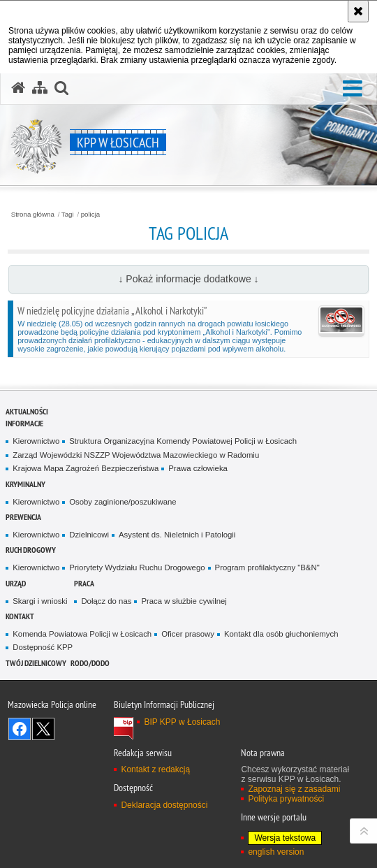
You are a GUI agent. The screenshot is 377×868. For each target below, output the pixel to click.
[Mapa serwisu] (40, 88)
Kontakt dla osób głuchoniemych (281, 634)
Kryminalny (25, 484)
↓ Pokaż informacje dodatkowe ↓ (188, 279)
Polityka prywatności (286, 799)
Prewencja (23, 517)
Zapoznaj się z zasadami (294, 789)
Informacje (24, 423)
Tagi (68, 215)
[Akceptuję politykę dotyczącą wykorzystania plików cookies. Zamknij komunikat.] (358, 11)
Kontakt (20, 616)
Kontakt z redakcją (155, 769)
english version (276, 852)
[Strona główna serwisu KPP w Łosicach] (18, 88)
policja (91, 215)
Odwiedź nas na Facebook (20, 729)
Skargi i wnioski (40, 601)
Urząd (16, 583)
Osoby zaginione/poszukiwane (123, 502)
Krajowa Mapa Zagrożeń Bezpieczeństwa (86, 468)
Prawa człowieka (198, 468)
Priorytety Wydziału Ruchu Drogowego (137, 567)
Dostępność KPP (43, 647)
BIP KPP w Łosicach (182, 722)
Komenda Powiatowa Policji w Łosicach (82, 634)
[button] (353, 89)
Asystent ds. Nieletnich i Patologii (177, 535)
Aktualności (27, 411)
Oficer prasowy (188, 634)
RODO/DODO (90, 663)
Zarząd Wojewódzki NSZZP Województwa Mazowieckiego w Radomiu (136, 455)
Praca (84, 583)
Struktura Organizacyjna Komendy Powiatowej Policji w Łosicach (183, 441)
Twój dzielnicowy (36, 663)
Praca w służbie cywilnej (184, 601)
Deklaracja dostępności (164, 805)
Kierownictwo (36, 441)
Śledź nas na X (43, 729)
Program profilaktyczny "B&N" (267, 567)
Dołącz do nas (106, 601)
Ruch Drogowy (31, 550)
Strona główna (33, 215)
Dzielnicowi (89, 535)
